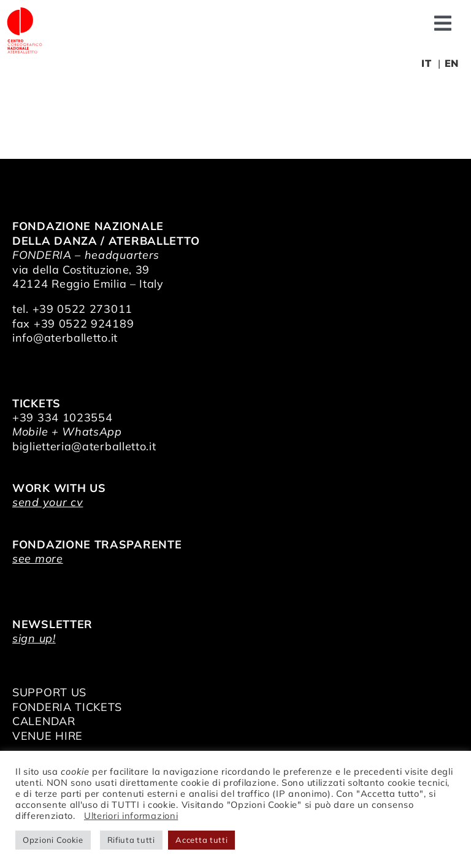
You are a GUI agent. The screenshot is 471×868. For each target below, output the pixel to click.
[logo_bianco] (25, 11)
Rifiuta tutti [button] (131, 840)
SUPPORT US (49, 692)
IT (426, 63)
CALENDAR (44, 721)
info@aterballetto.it (65, 338)
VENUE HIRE (48, 736)
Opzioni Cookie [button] (53, 840)
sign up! (34, 638)
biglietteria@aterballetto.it (84, 446)
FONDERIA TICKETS (67, 707)
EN (452, 63)
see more (38, 559)
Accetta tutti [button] (201, 840)
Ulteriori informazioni (131, 816)
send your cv (48, 502)
